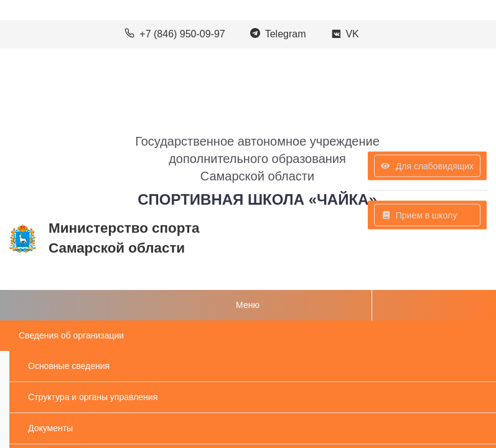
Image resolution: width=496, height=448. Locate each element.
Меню (248, 305)
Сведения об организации (71, 335)
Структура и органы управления (93, 397)
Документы (50, 428)
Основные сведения (69, 366)
